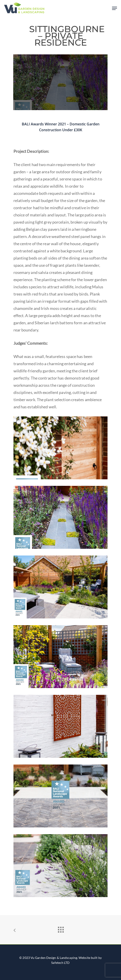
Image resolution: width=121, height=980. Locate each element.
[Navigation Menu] (114, 8)
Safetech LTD (60, 963)
